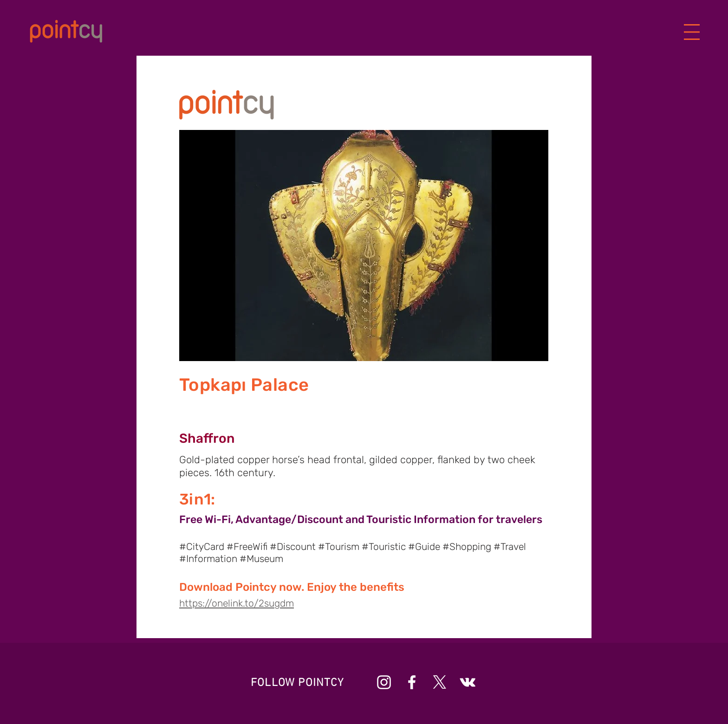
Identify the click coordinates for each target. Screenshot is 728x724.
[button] (692, 32)
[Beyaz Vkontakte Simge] (468, 682)
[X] (440, 682)
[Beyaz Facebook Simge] (412, 682)
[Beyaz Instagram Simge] (384, 682)
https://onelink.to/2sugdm (237, 603)
